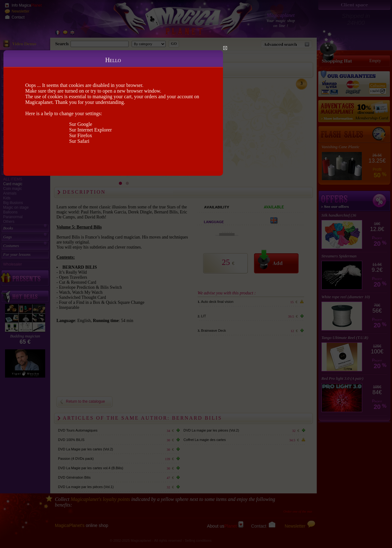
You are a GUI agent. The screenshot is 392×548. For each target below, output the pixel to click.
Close (225, 48)
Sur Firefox (81, 135)
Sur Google (81, 124)
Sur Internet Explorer (91, 130)
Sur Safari (79, 141)
